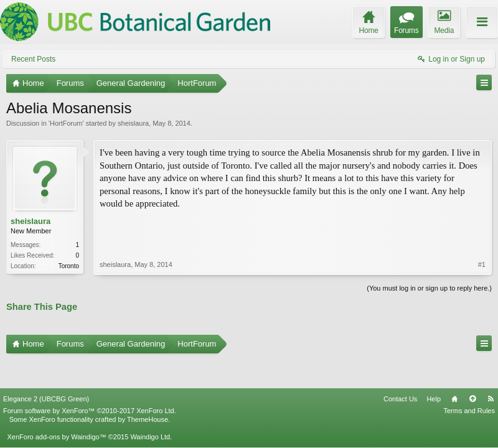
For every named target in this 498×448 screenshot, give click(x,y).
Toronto (69, 266)
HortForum (66, 123)
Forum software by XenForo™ (90, 381)
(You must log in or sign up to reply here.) (429, 287)
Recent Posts (33, 59)
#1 (482, 222)
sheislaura (133, 123)
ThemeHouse (148, 390)
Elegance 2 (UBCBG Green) (46, 369)
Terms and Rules (469, 381)
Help (434, 369)
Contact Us (400, 369)
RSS (491, 369)
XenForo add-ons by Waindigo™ (56, 407)
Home (454, 369)
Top (472, 369)
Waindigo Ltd (150, 407)
